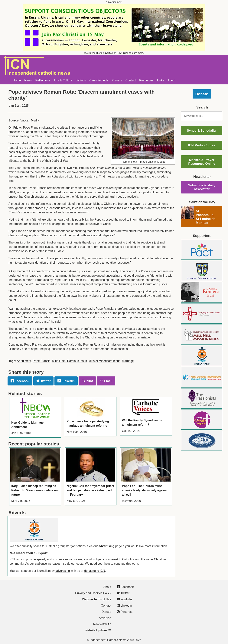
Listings (81, 80)
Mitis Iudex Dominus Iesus (69, 361)
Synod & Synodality (202, 131)
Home (17, 80)
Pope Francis (42, 361)
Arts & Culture (63, 80)
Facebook (20, 381)
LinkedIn (66, 381)
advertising (106, 546)
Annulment (24, 361)
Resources (146, 80)
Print (87, 381)
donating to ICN (95, 571)
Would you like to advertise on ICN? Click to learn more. (114, 53)
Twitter (43, 381)
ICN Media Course (202, 145)
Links (161, 80)
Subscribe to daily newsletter (202, 187)
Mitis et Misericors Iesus (104, 361)
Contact (131, 80)
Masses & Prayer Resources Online (202, 162)
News (28, 80)
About (171, 80)
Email (106, 381)
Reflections (43, 80)
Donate (202, 94)
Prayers (117, 80)
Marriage (128, 361)
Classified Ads (99, 80)
